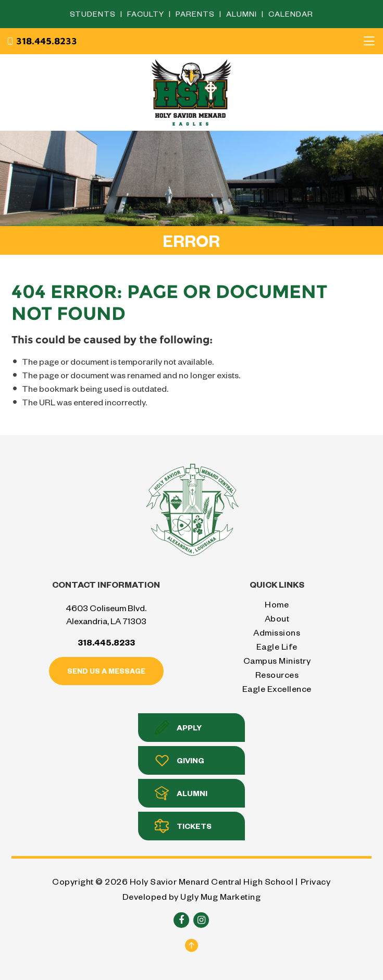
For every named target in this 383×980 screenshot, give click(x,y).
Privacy (316, 881)
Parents (196, 14)
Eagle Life (277, 646)
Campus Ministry (277, 660)
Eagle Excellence (277, 689)
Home (277, 604)
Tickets (183, 826)
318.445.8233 (42, 41)
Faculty (147, 14)
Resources (277, 674)
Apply (178, 728)
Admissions (277, 632)
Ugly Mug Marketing (220, 896)
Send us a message (106, 671)
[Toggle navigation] (369, 41)
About (277, 618)
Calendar (291, 14)
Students (94, 14)
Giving (180, 760)
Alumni (243, 14)
